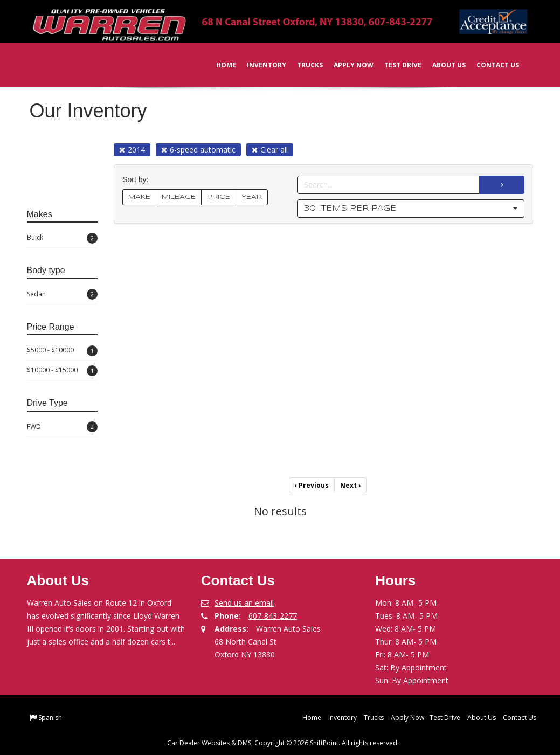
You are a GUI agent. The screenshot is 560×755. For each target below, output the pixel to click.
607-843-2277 (273, 616)
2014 (132, 150)
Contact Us (491, 65)
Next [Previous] (350, 485)
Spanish (50, 718)
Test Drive (396, 65)
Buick (63, 238)
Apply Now (347, 65)
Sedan (63, 294)
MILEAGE (179, 197)
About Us (442, 65)
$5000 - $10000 (63, 351)
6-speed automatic (198, 150)
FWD (63, 427)
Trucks (303, 65)
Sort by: (137, 180)
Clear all (270, 150)
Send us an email (244, 603)
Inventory (260, 65)
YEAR (252, 197)
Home (219, 65)
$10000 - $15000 (63, 371)
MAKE (139, 197)
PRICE (219, 197)
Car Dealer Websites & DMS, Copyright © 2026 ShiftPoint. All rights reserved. (283, 743)
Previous (312, 485)
